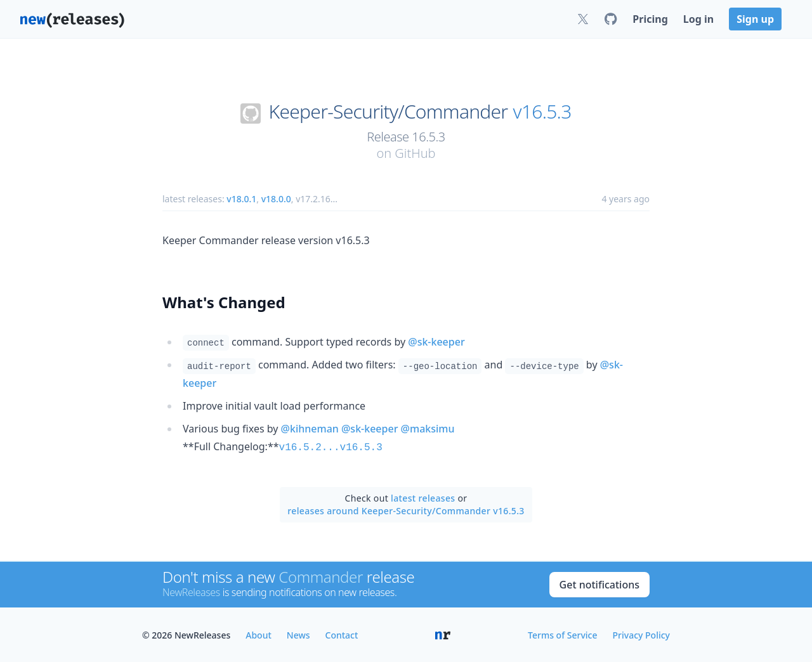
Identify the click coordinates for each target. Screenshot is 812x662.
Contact (342, 634)
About (259, 634)
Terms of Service (562, 634)
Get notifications (599, 583)
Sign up (755, 19)
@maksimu (428, 429)
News (298, 634)
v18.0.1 (241, 199)
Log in (698, 19)
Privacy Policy (641, 634)
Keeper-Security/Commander (389, 112)
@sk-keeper (436, 342)
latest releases (423, 497)
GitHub (415, 153)
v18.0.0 (276, 199)
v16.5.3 (542, 112)
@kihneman (310, 429)
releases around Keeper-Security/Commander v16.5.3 (406, 509)
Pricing (650, 19)
